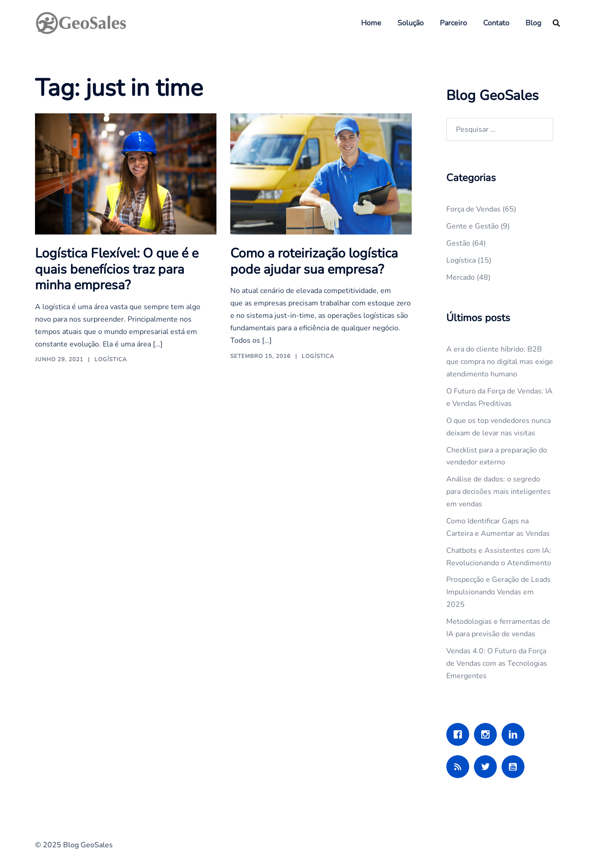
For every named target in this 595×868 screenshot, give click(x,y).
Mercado (461, 277)
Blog (533, 23)
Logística (111, 358)
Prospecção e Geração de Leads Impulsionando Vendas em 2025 (499, 592)
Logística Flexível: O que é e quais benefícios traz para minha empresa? (115, 268)
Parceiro (453, 23)
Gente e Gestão (472, 226)
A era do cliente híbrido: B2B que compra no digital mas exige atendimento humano (500, 362)
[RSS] (460, 767)
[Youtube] (515, 767)
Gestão (458, 243)
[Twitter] (488, 767)
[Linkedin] (515, 734)
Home (371, 23)
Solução (411, 23)
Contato (496, 23)
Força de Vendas (473, 209)
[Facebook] (460, 734)
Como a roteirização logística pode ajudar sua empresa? (314, 261)
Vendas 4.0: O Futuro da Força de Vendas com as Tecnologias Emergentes (497, 663)
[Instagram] (488, 734)
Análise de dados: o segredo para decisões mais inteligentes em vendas (499, 492)
